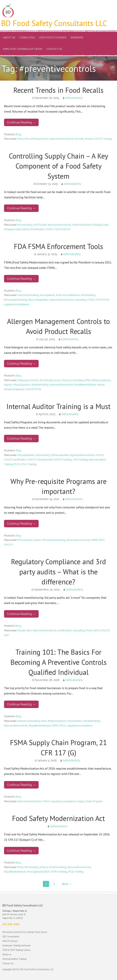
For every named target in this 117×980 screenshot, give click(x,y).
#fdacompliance (101, 380)
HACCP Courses (10, 941)
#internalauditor (60, 455)
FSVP (57, 229)
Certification (65, 630)
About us (9, 38)
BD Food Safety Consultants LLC (54, 23)
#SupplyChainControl (16, 229)
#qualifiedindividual (85, 385)
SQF (7, 635)
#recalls (79, 139)
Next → (67, 884)
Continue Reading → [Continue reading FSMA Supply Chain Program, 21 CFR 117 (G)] (21, 785)
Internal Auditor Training (14, 959)
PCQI (106, 300)
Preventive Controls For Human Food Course (25, 932)
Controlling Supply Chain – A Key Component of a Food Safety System (58, 166)
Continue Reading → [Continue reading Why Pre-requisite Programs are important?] (21, 524)
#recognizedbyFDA (38, 872)
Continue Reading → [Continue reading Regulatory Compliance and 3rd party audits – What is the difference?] (21, 614)
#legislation (42, 300)
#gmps (8, 385)
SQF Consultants (11, 936)
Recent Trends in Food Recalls (58, 90)
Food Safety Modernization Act (58, 818)
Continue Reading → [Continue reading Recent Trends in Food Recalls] (21, 122)
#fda (20, 139)
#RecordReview (82, 225)
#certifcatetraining (28, 295)
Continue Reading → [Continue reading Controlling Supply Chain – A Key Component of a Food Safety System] (21, 208)
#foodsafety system (30, 540)
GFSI (101, 540)
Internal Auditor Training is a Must (58, 406)
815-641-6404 (11, 924)
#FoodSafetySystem (37, 139)
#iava (31, 300)
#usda (89, 139)
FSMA (49, 229)
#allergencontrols (28, 380)
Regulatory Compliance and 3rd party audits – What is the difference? (58, 571)
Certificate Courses (53, 38)
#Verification (37, 229)
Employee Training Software (23, 49)
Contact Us (54, 49)
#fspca (44, 867)
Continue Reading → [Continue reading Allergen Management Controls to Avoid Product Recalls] (21, 364)
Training (107, 139)
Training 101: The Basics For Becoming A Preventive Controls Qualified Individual (58, 662)
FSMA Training (59, 872)
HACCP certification (15, 460)
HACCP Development (40, 460)
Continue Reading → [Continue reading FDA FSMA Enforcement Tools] (21, 279)
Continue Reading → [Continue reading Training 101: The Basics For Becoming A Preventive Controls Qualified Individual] (21, 704)
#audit (21, 630)
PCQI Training (29, 464)
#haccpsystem (22, 385)
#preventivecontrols (62, 139)
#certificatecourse (50, 380)
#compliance (47, 295)
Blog (18, 134)
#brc (29, 630)
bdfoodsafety (74, 98)
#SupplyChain (100, 225)
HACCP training (63, 460)
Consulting (27, 38)
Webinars (77, 38)
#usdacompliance (14, 389)
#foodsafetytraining (15, 300)
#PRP (94, 540)
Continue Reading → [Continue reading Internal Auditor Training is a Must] (21, 439)
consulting (80, 300)
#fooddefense (71, 295)
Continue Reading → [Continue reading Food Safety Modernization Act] (21, 851)
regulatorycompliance (17, 304)
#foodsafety (25, 225)
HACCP (98, 139)
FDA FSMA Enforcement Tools (58, 246)
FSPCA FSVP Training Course (16, 950)
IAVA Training (80, 460)
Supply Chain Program (90, 801)
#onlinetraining (40, 385)
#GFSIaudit (40, 225)
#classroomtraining (73, 380)
